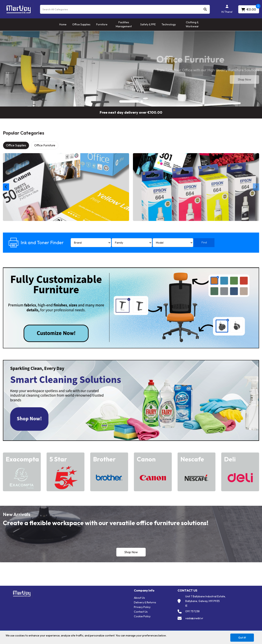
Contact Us (141, 612)
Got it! (242, 638)
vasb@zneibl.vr (194, 618)
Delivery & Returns (145, 602)
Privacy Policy (142, 607)
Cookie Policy (142, 616)
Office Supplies (81, 24)
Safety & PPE (148, 24)
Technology (169, 24)
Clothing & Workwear (192, 24)
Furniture (102, 24)
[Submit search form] (205, 9)
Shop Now (244, 79)
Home (63, 24)
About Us (139, 598)
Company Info (144, 590)
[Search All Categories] (125, 9)
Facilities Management (124, 24)
